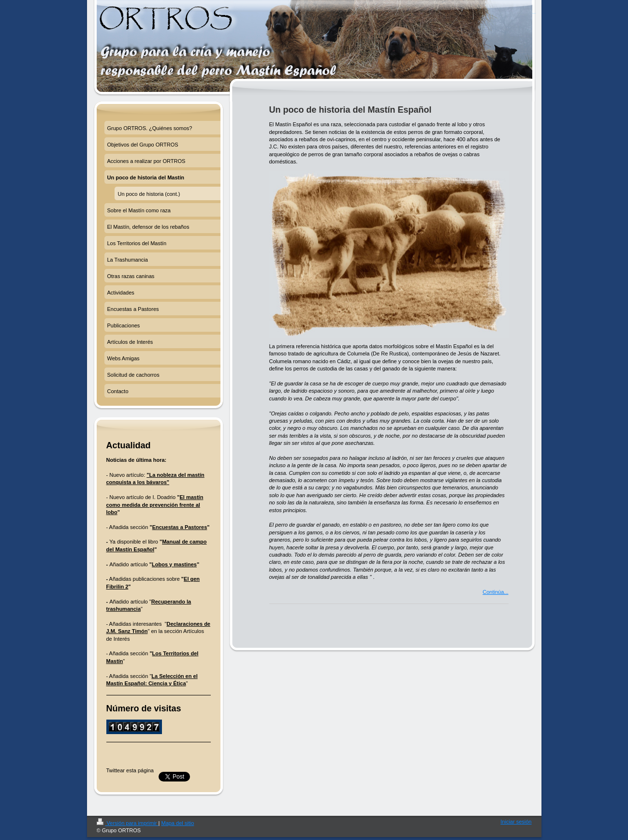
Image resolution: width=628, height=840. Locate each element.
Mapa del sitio (177, 823)
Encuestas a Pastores (180, 527)
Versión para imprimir (128, 823)
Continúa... (495, 592)
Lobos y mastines (174, 564)
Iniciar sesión (516, 822)
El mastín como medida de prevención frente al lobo (155, 505)
